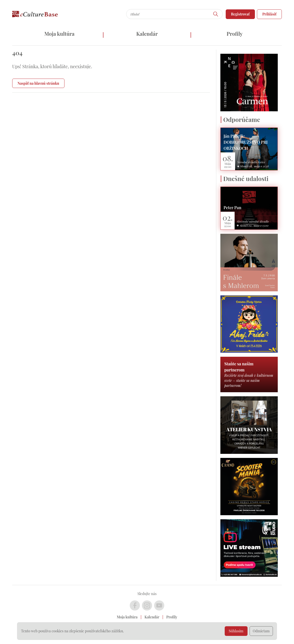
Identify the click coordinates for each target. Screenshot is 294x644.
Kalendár (147, 34)
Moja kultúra (59, 34)
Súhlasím (236, 631)
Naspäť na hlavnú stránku (38, 83)
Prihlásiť (269, 14)
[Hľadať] (216, 14)
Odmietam (261, 631)
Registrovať (240, 14)
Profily (235, 34)
